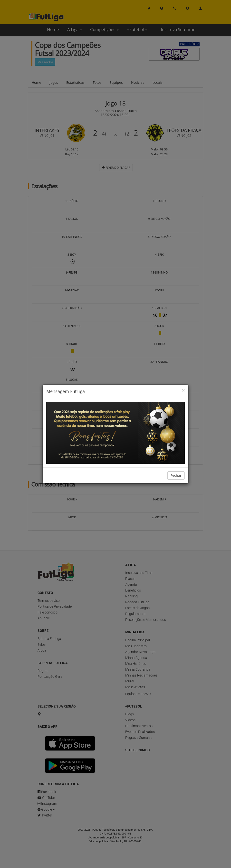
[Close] (183, 390)
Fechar (176, 475)
